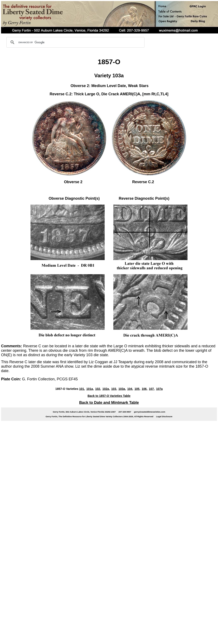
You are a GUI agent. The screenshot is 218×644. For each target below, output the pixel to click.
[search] (75, 42)
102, (98, 389)
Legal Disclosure (164, 416)
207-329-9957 (125, 412)
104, (130, 389)
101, (82, 389)
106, (145, 389)
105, (137, 389)
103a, (122, 389)
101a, (90, 389)
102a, (106, 389)
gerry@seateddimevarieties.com (149, 412)
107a (159, 389)
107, (152, 389)
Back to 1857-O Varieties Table (109, 396)
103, (114, 389)
